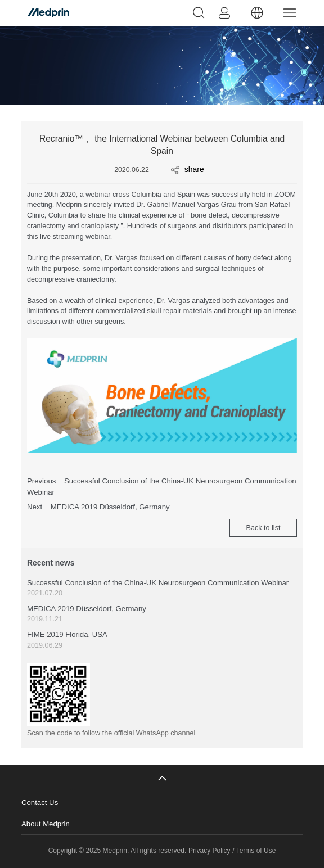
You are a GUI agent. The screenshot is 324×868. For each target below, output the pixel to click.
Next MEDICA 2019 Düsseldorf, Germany (98, 507)
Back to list (264, 528)
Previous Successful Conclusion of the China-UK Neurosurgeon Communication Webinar (162, 487)
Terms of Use (256, 851)
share (188, 169)
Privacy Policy (210, 851)
